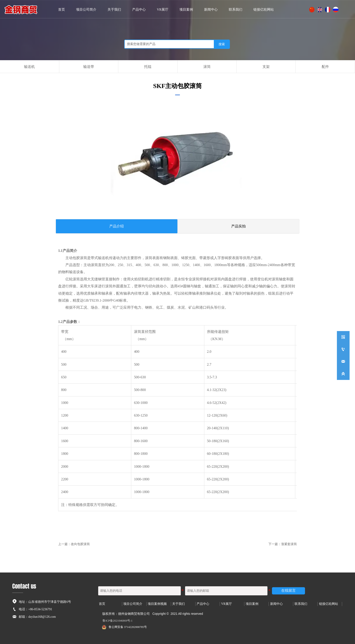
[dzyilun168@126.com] (343, 362)
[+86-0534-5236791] (343, 349)
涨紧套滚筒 (289, 543)
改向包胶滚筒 (80, 543)
